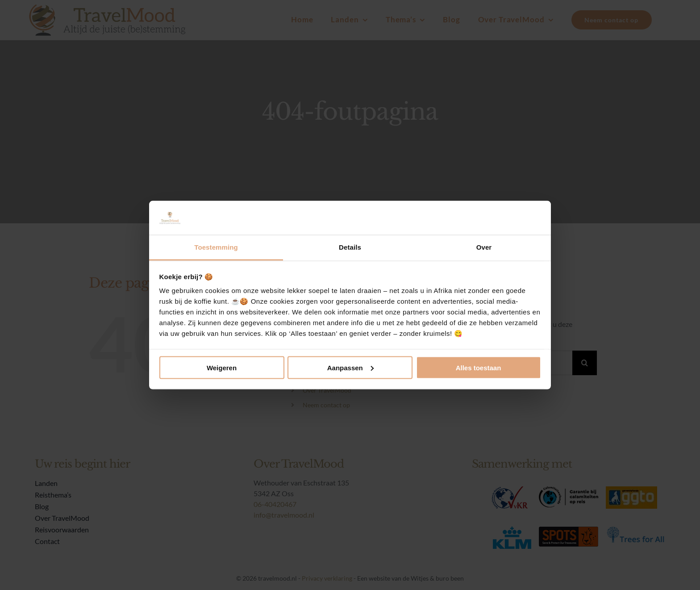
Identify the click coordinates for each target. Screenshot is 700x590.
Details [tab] (350, 247)
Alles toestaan (479, 367)
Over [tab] (484, 247)
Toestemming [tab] (216, 247)
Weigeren (222, 367)
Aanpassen (350, 367)
